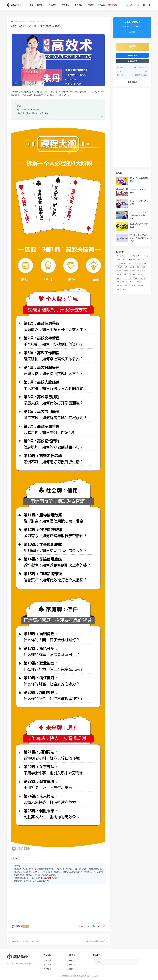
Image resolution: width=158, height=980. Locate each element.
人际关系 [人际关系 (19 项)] (119, 267)
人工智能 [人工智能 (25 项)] (144, 263)
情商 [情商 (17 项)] (133, 271)
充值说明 (72, 960)
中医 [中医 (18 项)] (129, 263)
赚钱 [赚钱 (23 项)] (118, 289)
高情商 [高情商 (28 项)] (124, 289)
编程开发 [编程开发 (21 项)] (125, 282)
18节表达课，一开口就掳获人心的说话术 (25, 941)
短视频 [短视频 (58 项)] (136, 278)
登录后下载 (132, 61)
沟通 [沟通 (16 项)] (125, 278)
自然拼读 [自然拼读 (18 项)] (119, 285)
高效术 (15, 859)
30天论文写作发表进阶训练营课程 (94, 941)
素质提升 (23, 21)
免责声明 (72, 969)
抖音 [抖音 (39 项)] (138, 271)
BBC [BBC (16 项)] (134, 256)
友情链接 (47, 969)
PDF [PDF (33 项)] (124, 260)
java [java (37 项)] (145, 256)
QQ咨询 (132, 82)
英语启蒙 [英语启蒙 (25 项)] (133, 285)
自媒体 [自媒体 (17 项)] (138, 282)
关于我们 (47, 960)
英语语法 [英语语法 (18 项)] (141, 285)
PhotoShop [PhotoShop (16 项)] (132, 260)
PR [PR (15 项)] (144, 260)
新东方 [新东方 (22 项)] (133, 274)
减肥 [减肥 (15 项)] (126, 267)
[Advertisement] (58, 903)
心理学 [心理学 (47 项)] (119, 271)
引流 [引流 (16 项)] (138, 267)
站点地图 (47, 965)
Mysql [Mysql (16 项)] (119, 260)
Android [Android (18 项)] (128, 256)
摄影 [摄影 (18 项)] (144, 271)
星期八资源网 (18, 881)
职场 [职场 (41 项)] (132, 282)
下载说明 (72, 965)
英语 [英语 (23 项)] (126, 285)
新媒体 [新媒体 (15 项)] (140, 274)
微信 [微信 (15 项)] (144, 267)
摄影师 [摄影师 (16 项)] (119, 274)
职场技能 (31, 21)
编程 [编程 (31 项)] (118, 282)
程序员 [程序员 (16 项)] (143, 278)
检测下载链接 (132, 55)
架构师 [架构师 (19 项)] (119, 278)
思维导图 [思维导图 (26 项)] (126, 271)
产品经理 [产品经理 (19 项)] (136, 263)
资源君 (15, 21)
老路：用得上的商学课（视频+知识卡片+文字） (139, 215)
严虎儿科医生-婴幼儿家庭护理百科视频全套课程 (139, 238)
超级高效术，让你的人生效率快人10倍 (37, 881)
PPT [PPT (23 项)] (139, 260)
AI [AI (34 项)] (122, 256)
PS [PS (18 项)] (118, 263)
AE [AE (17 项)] (118, 256)
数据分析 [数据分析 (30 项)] (126, 274)
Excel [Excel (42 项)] (140, 256)
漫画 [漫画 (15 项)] (130, 278)
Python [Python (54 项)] (123, 263)
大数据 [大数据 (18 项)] (132, 267)
